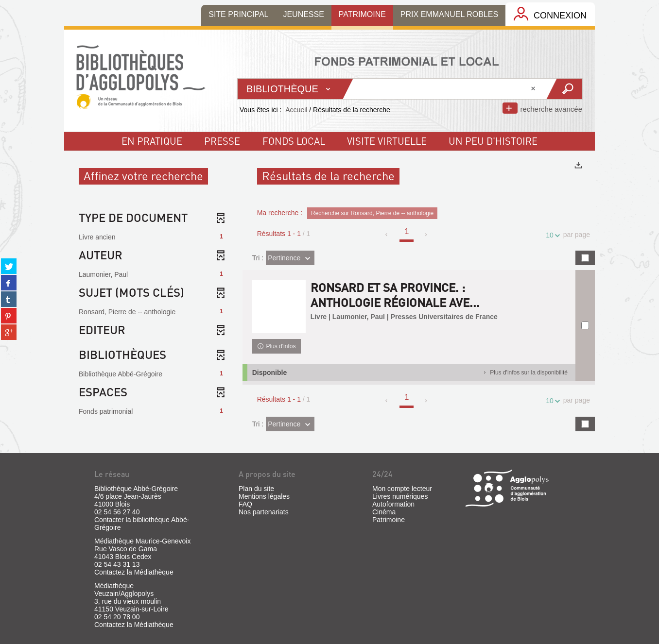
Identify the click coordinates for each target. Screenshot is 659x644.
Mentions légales (264, 496)
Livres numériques (400, 496)
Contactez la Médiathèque (134, 572)
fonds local (294, 141)
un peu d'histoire (493, 141)
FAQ (245, 504)
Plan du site (256, 489)
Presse (222, 141)
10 (551, 235)
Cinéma (384, 512)
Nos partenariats (264, 512)
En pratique (152, 141)
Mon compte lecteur (402, 489)
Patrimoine (389, 520)
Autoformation (393, 504)
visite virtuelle (387, 141)
